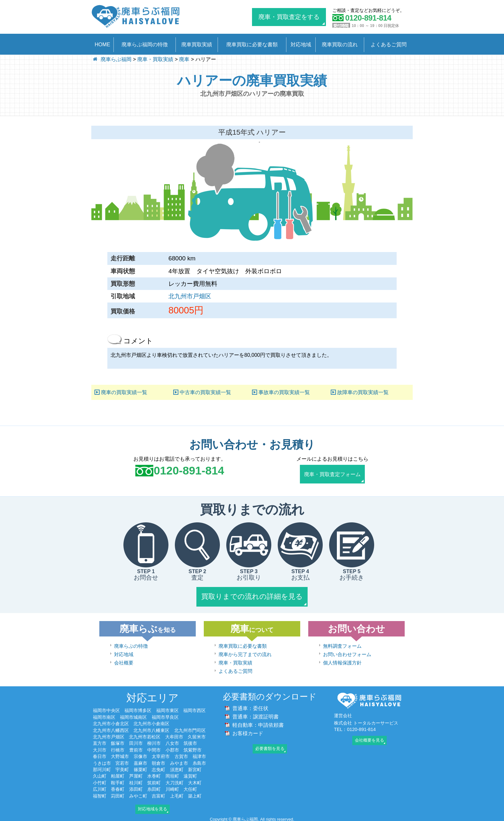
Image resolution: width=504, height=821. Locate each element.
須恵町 (177, 768)
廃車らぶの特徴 (131, 644)
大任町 (190, 788)
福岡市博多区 (138, 709)
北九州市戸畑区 (190, 296)
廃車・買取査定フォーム (332, 474)
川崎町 (172, 788)
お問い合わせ (356, 627)
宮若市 (122, 761)
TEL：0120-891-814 (355, 727)
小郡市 (172, 748)
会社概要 (124, 661)
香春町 (118, 788)
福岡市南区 (104, 715)
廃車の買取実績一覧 (124, 392)
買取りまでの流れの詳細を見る (252, 595)
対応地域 (301, 45)
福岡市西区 (194, 709)
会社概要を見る (369, 738)
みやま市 (179, 761)
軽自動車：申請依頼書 (258, 723)
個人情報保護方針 (342, 661)
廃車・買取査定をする (289, 17)
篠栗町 (140, 768)
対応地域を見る (153, 807)
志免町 (158, 768)
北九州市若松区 (145, 735)
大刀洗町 (175, 781)
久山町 (100, 774)
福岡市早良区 (165, 715)
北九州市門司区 (190, 728)
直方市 (100, 742)
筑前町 (154, 781)
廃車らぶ (148, 627)
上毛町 (177, 794)
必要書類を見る (270, 747)
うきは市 (102, 761)
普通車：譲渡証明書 (256, 715)
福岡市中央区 (106, 709)
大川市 (100, 748)
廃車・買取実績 (235, 661)
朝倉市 (158, 761)
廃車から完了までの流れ (245, 652)
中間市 (154, 748)
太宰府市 (161, 755)
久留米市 (197, 735)
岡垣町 (172, 774)
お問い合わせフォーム (347, 652)
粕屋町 (118, 774)
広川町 (100, 788)
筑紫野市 (193, 748)
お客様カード (248, 731)
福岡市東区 (167, 709)
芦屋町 (136, 774)
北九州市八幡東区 (151, 728)
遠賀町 (190, 774)
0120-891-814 (189, 470)
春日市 (100, 755)
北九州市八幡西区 (111, 728)
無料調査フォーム (342, 644)
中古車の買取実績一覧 (205, 392)
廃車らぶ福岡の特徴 (145, 45)
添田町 (136, 788)
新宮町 (195, 768)
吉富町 (158, 794)
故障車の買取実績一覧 (363, 392)
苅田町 (118, 794)
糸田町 (154, 788)
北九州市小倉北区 (111, 722)
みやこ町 (138, 794)
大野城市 (120, 755)
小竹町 (100, 781)
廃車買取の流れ (340, 45)
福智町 (100, 794)
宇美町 (122, 768)
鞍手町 (118, 781)
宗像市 (140, 755)
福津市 (199, 755)
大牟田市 (174, 735)
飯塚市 (118, 742)
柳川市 (154, 742)
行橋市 (118, 748)
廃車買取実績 (197, 45)
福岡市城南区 (133, 715)
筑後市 (190, 742)
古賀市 (181, 755)
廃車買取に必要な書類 (252, 45)
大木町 (195, 781)
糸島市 (199, 761)
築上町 (195, 794)
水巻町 (154, 774)
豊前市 (136, 748)
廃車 (252, 627)
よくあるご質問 (389, 45)
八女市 (172, 742)
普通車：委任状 (250, 706)
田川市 (136, 742)
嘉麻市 (140, 761)
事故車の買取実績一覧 (284, 392)
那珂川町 (102, 768)
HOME (103, 45)
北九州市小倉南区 (151, 722)
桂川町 (136, 781)
